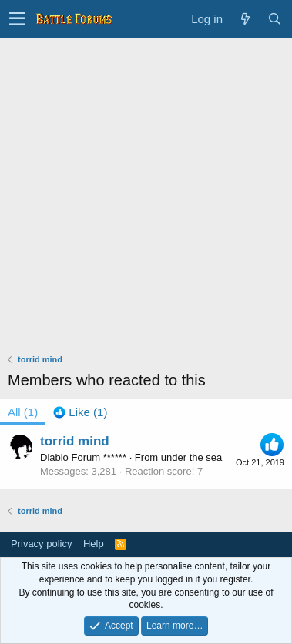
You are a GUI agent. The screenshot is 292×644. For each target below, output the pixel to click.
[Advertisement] (146, 192)
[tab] (80, 412)
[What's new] (245, 19)
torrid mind (75, 441)
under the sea (192, 457)
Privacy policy (41, 544)
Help (94, 544)
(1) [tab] (23, 412)
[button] (17, 19)
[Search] (274, 19)
